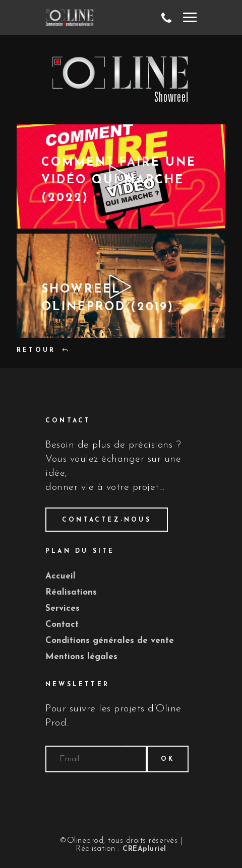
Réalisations (71, 592)
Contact (62, 625)
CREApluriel (144, 849)
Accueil (60, 576)
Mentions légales (81, 657)
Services (63, 608)
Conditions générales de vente (110, 641)
